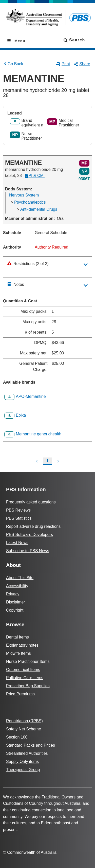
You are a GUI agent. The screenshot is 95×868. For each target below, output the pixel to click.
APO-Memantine (31, 396)
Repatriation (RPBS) (24, 721)
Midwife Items (18, 653)
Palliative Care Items (25, 678)
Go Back (13, 64)
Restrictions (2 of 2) (28, 264)
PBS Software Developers (30, 535)
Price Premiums (20, 694)
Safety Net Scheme (24, 729)
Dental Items (17, 637)
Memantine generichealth (39, 434)
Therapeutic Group (23, 770)
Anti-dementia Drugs (39, 209)
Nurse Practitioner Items (28, 661)
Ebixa (21, 415)
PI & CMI (34, 176)
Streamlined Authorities (27, 753)
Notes (16, 284)
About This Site (20, 578)
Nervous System (24, 195)
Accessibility (17, 586)
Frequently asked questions (31, 502)
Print (63, 64)
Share (82, 64)
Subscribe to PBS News (28, 551)
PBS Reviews (18, 510)
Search (74, 40)
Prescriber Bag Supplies (28, 686)
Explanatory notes (22, 645)
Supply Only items (22, 761)
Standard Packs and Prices (31, 745)
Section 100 (17, 737)
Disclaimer (16, 602)
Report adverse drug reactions (33, 526)
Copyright (15, 610)
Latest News (17, 543)
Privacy (13, 594)
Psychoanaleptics (30, 202)
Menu (19, 41)
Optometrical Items (23, 670)
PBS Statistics (19, 518)
